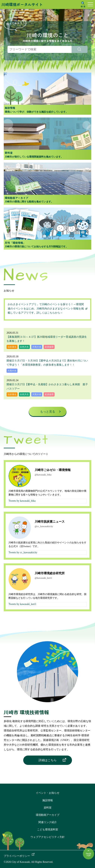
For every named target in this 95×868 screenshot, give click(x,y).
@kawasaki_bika (43, 475)
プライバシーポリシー (17, 856)
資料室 (48, 808)
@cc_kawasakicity (44, 526)
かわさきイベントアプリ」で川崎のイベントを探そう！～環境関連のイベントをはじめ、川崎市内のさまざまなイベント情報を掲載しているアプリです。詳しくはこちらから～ (46, 309)
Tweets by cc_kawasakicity (23, 552)
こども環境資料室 (48, 830)
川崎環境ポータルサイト (22, 4)
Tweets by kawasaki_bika (22, 501)
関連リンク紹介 (48, 822)
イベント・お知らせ (48, 793)
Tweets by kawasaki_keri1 (22, 604)
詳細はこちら (48, 760)
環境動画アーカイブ (48, 815)
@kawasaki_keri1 (43, 578)
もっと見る (48, 412)
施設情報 (48, 800)
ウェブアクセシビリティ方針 (48, 837)
